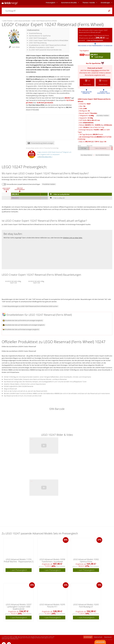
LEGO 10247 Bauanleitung (38, 43)
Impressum (108, 637)
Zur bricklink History (102, 155)
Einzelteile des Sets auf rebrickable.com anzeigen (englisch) (24, 325)
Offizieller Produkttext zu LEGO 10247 (41, 47)
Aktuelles (69, 3)
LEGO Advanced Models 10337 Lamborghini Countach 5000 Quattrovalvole (19, 607)
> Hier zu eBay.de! (57, 198)
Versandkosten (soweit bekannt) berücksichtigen (23, 184)
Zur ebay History (86, 155)
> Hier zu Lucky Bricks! (59, 194)
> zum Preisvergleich (19, 570)
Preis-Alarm (95, 70)
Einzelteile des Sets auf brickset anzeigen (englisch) (21, 329)
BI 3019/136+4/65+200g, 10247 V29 (13, 282)
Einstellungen (105, 3)
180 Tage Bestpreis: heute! (91, 134)
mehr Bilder (14, 47)
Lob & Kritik (100, 642)
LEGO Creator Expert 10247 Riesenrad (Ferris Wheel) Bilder (49, 40)
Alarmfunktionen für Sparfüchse (40, 36)
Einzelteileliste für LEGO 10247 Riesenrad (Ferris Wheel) (47, 45)
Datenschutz (98, 637)
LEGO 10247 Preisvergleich (38, 38)
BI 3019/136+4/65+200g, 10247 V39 (36, 282)
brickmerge (88, 637)
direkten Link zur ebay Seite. (73, 238)
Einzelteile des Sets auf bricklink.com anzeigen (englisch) (23, 320)
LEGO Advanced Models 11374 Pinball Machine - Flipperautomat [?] (19, 560)
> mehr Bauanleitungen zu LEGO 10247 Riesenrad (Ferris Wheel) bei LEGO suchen (30, 306)
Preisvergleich (51, 3)
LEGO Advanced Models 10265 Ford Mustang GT (86, 606)
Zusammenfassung (35, 33)
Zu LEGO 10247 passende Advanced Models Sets (45, 50)
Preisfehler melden (49, 184)
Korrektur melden (103, 115)
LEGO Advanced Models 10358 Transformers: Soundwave (52, 560)
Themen (89, 3)
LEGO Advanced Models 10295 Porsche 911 (52, 606)
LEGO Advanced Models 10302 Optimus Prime (86, 560)
